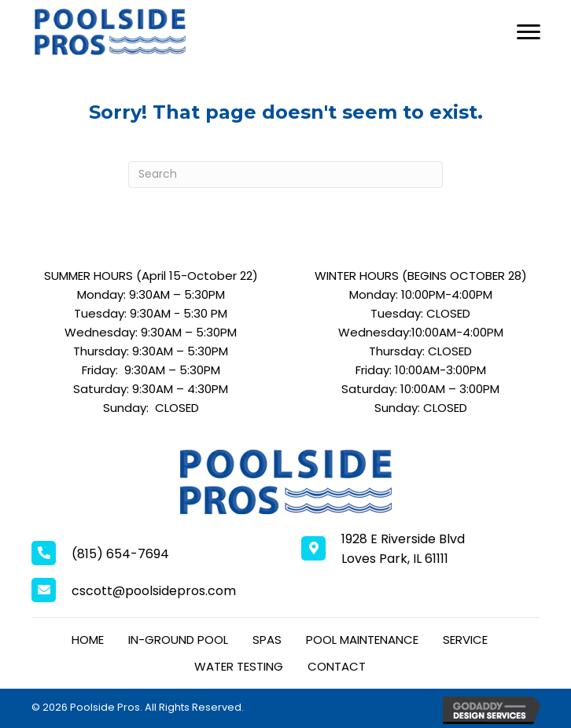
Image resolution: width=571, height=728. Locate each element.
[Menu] (529, 32)
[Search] (285, 175)
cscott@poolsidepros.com (154, 591)
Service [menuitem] (465, 640)
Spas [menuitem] (267, 640)
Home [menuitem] (88, 640)
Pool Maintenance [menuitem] (362, 640)
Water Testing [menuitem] (239, 666)
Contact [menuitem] (337, 666)
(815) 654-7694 (120, 554)
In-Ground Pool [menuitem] (178, 640)
